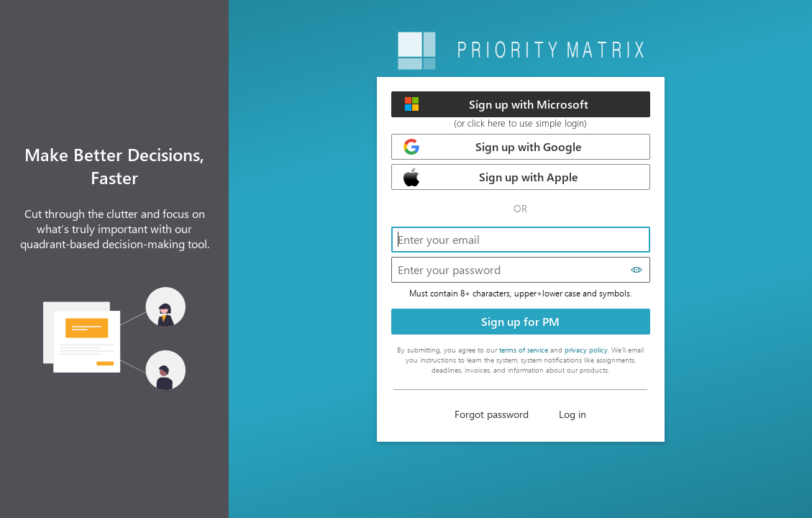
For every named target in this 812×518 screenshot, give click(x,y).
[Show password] (637, 270)
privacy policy (586, 350)
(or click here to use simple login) (520, 123)
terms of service (524, 350)
